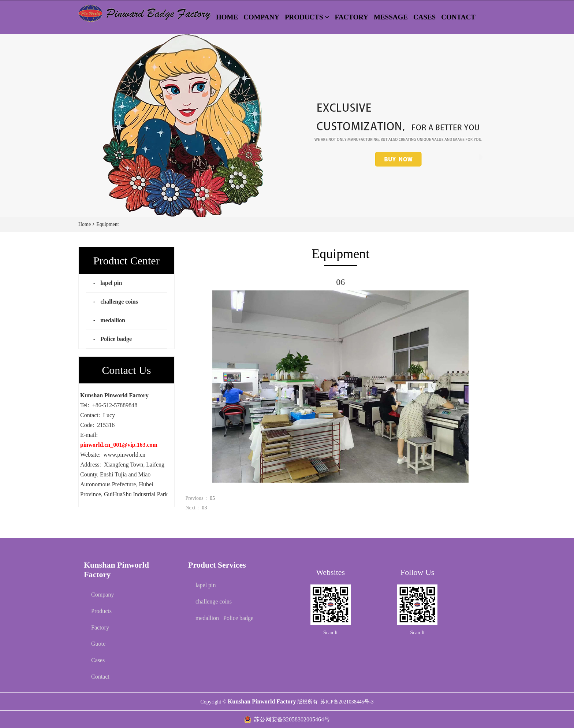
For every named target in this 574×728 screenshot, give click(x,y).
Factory (100, 627)
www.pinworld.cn (125, 455)
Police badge (116, 339)
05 (212, 498)
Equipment (107, 224)
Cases (98, 660)
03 (204, 508)
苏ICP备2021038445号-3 (347, 702)
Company (102, 595)
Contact (100, 677)
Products (101, 611)
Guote (98, 644)
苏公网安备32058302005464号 (292, 719)
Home (85, 224)
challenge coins (119, 302)
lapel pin (111, 283)
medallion (113, 320)
